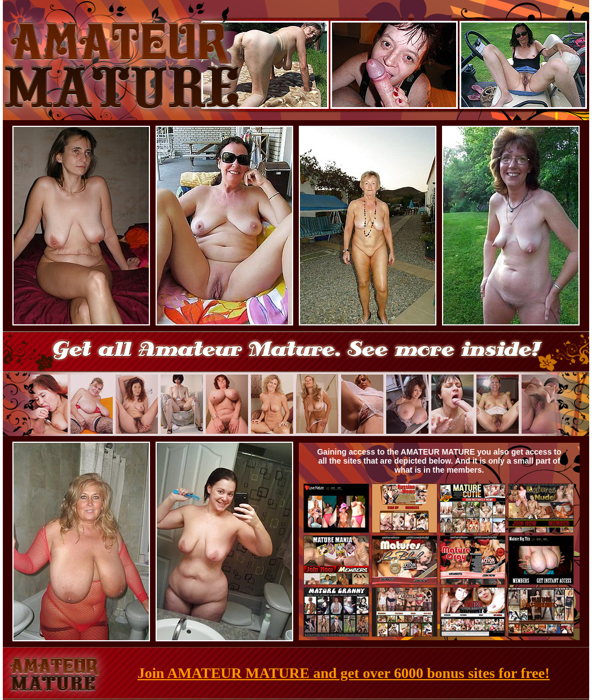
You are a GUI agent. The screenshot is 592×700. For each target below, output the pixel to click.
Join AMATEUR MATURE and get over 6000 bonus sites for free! (344, 673)
